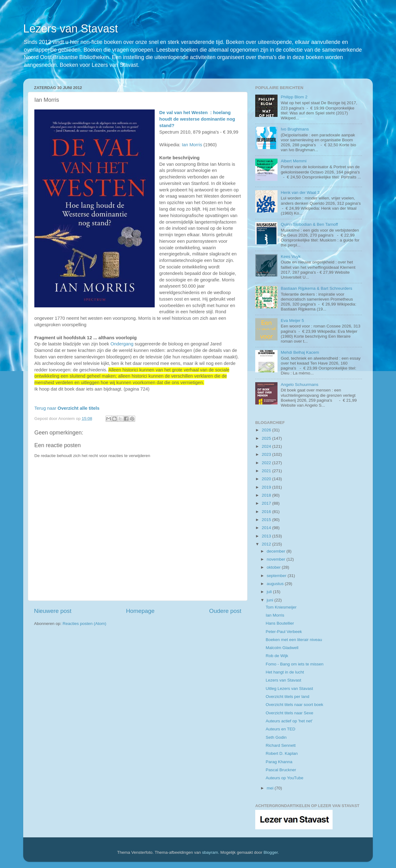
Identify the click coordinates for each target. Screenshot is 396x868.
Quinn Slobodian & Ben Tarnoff (309, 224)
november (277, 559)
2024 (267, 446)
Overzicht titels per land (288, 697)
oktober (274, 567)
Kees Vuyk (291, 257)
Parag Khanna (279, 762)
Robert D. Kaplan (282, 753)
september (277, 576)
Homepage (140, 611)
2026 (267, 430)
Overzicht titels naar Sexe (290, 713)
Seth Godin (276, 737)
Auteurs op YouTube (285, 778)
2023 (267, 454)
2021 (267, 471)
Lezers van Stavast (71, 29)
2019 (267, 487)
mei (271, 788)
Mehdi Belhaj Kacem (300, 352)
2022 (267, 463)
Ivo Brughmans (295, 129)
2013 (267, 536)
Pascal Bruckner (281, 770)
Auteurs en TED (281, 729)
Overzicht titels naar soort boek (295, 705)
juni (271, 600)
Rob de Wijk (277, 656)
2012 (267, 544)
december (277, 551)
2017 (267, 503)
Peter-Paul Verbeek (284, 632)
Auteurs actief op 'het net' (289, 721)
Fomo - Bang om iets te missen (295, 664)
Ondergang (122, 344)
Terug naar (67, 408)
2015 (267, 520)
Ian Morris (192, 145)
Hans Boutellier (280, 623)
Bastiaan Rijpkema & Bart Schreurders (316, 288)
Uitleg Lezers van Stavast (289, 688)
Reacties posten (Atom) (84, 624)
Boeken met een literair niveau (294, 640)
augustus (276, 584)
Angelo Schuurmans (299, 385)
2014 (267, 528)
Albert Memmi (293, 161)
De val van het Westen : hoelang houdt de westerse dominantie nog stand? (197, 119)
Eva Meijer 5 (292, 321)
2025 (267, 438)
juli (270, 592)
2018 (267, 495)
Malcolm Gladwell (282, 648)
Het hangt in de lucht (285, 672)
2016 (267, 512)
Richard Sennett (281, 745)
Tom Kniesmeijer (281, 607)
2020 (267, 479)
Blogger (271, 852)
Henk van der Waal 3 (300, 192)
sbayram (210, 852)
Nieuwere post (53, 611)
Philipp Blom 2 (294, 97)
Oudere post (225, 611)
